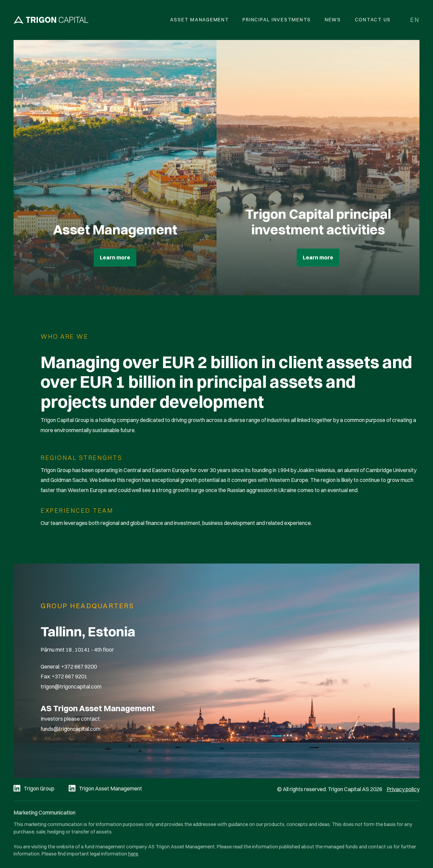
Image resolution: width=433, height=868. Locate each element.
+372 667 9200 (79, 666)
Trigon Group (39, 788)
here (133, 854)
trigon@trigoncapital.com (71, 686)
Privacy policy (403, 789)
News (333, 20)
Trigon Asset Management (110, 788)
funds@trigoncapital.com (71, 729)
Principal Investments (277, 20)
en (415, 20)
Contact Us (373, 20)
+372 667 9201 (70, 676)
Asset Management (200, 20)
